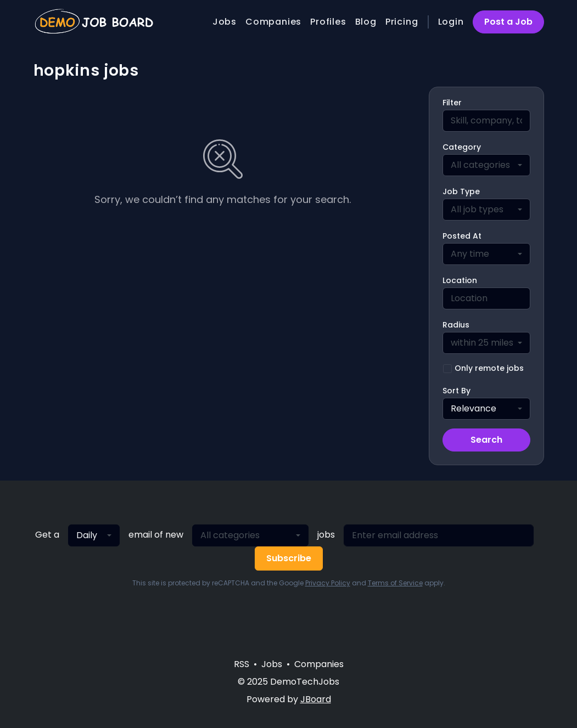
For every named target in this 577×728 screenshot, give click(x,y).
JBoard (316, 699)
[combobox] (486, 165)
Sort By (456, 391)
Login (451, 22)
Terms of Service (395, 583)
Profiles (328, 22)
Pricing (402, 22)
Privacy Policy (328, 583)
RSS (242, 664)
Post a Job (508, 22)
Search (486, 440)
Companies (273, 22)
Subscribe (289, 558)
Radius (456, 325)
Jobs (225, 22)
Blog (366, 22)
